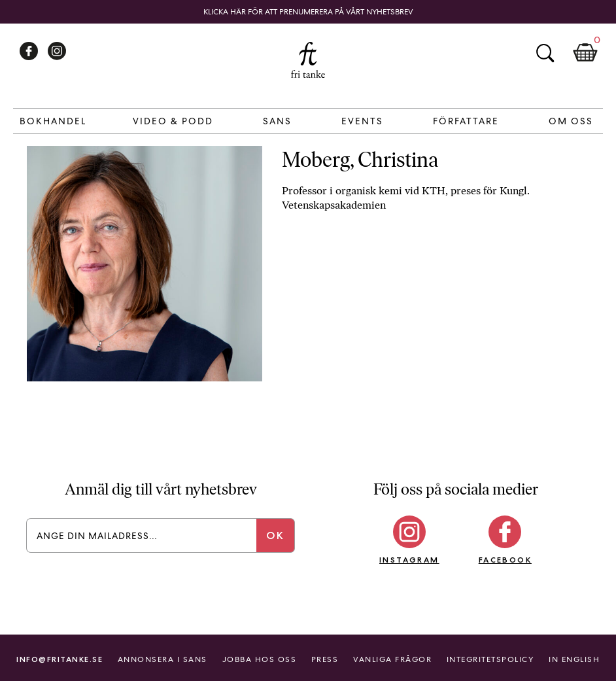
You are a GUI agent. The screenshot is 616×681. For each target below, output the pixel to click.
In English (574, 659)
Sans (277, 121)
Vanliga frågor (392, 659)
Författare (466, 121)
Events (362, 121)
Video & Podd (173, 121)
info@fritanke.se (60, 659)
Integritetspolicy (490, 659)
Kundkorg (585, 53)
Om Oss (571, 121)
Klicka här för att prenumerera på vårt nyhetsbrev (308, 12)
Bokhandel (53, 121)
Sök (545, 53)
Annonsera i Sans (163, 659)
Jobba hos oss (260, 659)
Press (325, 659)
